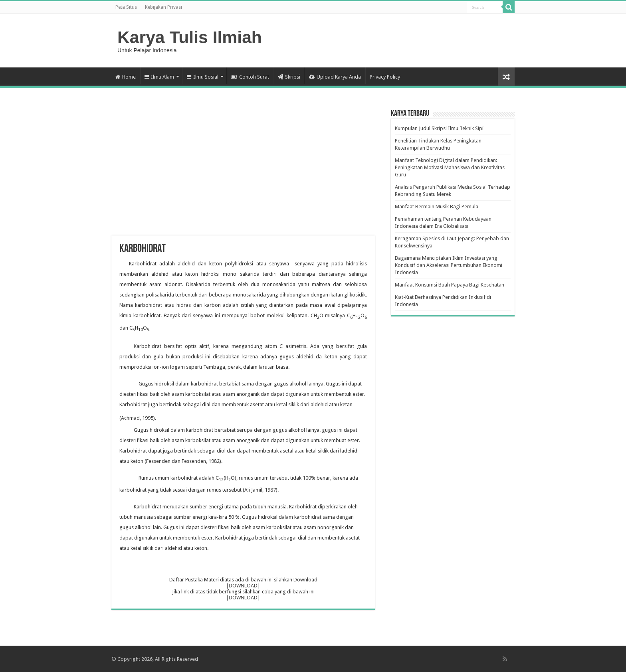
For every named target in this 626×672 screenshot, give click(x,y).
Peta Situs (126, 7)
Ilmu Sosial (203, 77)
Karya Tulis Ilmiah (190, 37)
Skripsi (289, 77)
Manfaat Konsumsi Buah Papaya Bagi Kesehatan (450, 285)
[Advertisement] (243, 172)
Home (126, 77)
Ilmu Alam (159, 77)
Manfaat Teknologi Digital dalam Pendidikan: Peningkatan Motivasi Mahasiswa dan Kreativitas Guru (450, 167)
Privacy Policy (385, 77)
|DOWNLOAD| (243, 586)
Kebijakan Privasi (163, 7)
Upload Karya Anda (335, 77)
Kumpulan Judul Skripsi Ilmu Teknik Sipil (440, 128)
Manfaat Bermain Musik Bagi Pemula (437, 207)
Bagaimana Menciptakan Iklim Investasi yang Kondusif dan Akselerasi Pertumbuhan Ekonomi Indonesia (449, 265)
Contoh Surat (250, 77)
